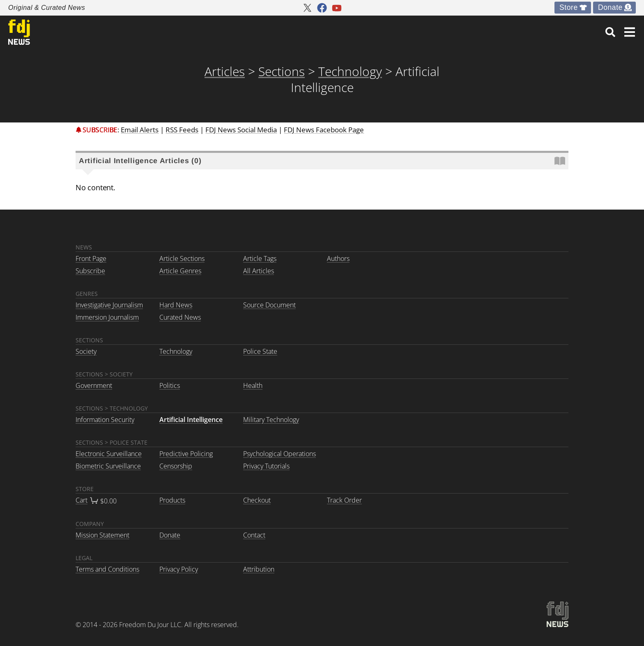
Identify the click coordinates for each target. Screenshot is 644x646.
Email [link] (140, 130)
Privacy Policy (179, 569)
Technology (176, 351)
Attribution (259, 569)
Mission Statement (102, 535)
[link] (610, 32)
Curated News (180, 317)
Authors (338, 258)
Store (569, 7)
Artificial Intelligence (191, 420)
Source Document (269, 305)
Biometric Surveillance (108, 466)
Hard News (176, 305)
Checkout (257, 500)
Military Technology (271, 420)
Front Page (91, 258)
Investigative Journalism (109, 305)
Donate (610, 7)
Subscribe (100, 130)
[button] (630, 32)
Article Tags (260, 258)
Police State (260, 351)
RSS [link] (182, 130)
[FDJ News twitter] (307, 8)
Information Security (105, 420)
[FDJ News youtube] (337, 8)
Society (86, 351)
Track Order (344, 500)
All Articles (259, 271)
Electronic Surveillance (109, 454)
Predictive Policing (186, 454)
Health (253, 385)
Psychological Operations (279, 454)
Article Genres (180, 271)
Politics (170, 385)
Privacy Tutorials (266, 466)
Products (172, 500)
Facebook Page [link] (324, 130)
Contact (254, 535)
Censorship (176, 466)
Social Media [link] (241, 130)
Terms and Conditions (107, 569)
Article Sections (182, 258)
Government (94, 385)
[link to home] (19, 32)
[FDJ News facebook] (322, 8)
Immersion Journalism (107, 317)
